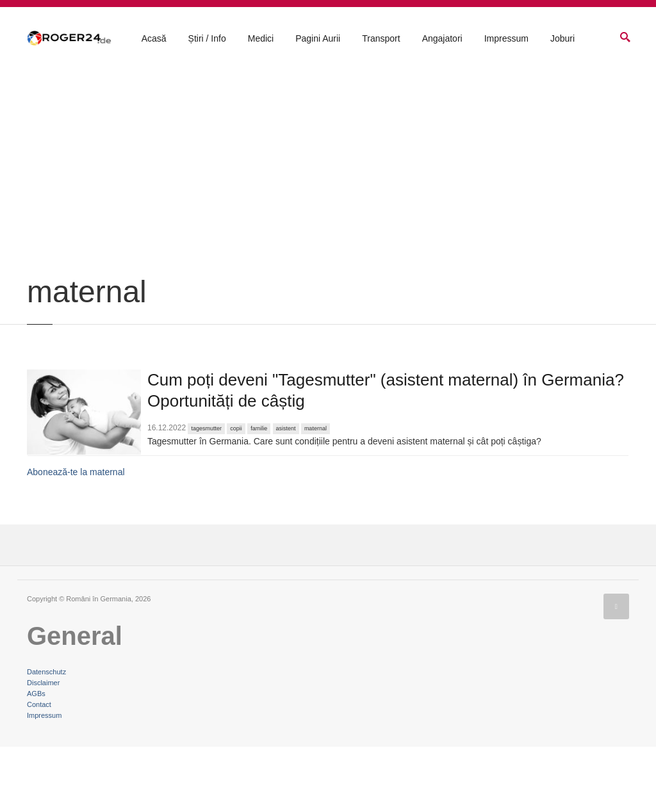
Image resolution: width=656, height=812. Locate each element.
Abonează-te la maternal (76, 538)
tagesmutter (206, 494)
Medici (261, 39)
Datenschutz (46, 737)
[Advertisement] (328, 245)
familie (259, 494)
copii (236, 494)
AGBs (36, 759)
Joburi (562, 39)
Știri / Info (207, 39)
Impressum (506, 39)
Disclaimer (43, 748)
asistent (286, 494)
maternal (316, 494)
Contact (39, 770)
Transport (381, 39)
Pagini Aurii (318, 39)
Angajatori (442, 39)
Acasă (154, 39)
